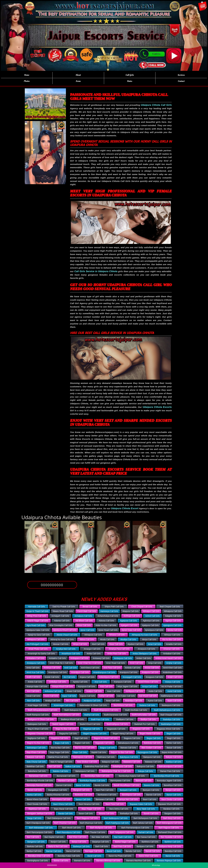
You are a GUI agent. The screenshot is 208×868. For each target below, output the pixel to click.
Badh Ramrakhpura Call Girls (66, 715)
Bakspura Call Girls (152, 757)
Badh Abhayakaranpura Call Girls (43, 710)
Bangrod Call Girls (82, 790)
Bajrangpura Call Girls (147, 752)
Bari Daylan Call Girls (54, 837)
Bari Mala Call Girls (100, 837)
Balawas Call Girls (153, 762)
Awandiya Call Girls (134, 701)
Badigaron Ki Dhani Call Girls (41, 719)
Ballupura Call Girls (145, 767)
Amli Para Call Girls (112, 668)
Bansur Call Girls (83, 799)
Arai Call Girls (101, 682)
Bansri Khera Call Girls (37, 799)
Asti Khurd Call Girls (148, 696)
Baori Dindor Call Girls (171, 799)
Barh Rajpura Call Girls (169, 828)
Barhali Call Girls (146, 832)
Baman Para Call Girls (170, 771)
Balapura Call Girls (110, 762)
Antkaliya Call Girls (57, 682)
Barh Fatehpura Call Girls (117, 823)
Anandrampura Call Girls (104, 672)
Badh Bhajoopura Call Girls (106, 710)
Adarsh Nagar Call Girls (38, 621)
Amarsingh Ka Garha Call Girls (41, 654)
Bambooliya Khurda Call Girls (40, 781)
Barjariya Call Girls (101, 842)
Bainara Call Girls (128, 748)
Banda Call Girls (102, 785)
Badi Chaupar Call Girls (171, 715)
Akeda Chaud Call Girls (67, 635)
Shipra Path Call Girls (114, 607)
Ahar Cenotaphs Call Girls (61, 625)
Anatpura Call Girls (150, 672)
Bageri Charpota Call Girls (95, 734)
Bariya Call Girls (79, 842)
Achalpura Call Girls (83, 616)
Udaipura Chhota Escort (125, 508)
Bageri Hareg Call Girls (123, 734)
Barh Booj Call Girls (172, 818)
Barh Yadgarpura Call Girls (122, 832)
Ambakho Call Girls (57, 658)
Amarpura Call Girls (146, 649)
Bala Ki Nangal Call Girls (61, 762)
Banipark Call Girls (128, 790)
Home (27, 75)
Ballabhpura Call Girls (122, 767)
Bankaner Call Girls (83, 795)
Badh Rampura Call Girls (38, 715)
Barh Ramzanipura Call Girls (39, 832)
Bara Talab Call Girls (146, 809)
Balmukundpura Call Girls (170, 767)
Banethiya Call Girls (173, 785)
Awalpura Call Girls (92, 701)
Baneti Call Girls (35, 790)
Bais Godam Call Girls (151, 748)
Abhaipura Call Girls (173, 611)
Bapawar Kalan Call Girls (141, 804)
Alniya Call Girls (80, 644)
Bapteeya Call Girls (37, 809)
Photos (27, 81)
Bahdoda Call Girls (152, 743)
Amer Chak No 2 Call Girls (90, 663)
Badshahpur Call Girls (171, 724)
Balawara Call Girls (132, 762)
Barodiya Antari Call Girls (39, 856)
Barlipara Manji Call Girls (170, 846)
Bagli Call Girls (81, 738)
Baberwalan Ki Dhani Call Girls (93, 705)
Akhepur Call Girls (172, 635)
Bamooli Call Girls (144, 781)
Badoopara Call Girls (37, 724)
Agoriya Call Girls (173, 621)
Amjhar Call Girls (174, 663)
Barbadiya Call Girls (129, 814)
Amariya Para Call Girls (119, 649)
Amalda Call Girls (174, 644)
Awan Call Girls (113, 701)
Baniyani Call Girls (151, 790)
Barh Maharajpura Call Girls (169, 823)
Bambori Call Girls (66, 781)
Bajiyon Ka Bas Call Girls (122, 752)
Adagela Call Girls (173, 616)
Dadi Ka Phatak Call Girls (64, 607)
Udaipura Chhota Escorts (157, 407)
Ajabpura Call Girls (150, 625)
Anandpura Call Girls (57, 672)
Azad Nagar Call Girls (37, 705)
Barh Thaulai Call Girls (95, 832)
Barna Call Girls (73, 851)
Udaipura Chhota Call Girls (156, 105)
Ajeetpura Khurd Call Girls (65, 630)
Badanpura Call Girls (171, 705)
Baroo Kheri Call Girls (148, 856)
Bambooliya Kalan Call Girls (97, 776)
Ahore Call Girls (84, 625)
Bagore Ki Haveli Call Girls (106, 738)
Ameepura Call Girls (36, 663)
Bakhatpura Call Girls (83, 757)
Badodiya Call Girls (172, 719)
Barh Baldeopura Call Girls (116, 818)
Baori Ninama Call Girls (89, 804)
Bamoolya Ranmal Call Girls (39, 785)
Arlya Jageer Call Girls (127, 687)
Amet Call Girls (136, 663)
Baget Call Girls (174, 734)
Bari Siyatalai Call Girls (171, 837)
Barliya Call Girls (34, 851)
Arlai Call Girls (106, 687)
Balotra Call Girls (61, 771)
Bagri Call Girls (174, 738)
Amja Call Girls (155, 663)
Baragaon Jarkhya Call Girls (40, 814)
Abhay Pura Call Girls (37, 616)
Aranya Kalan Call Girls (37, 687)
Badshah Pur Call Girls (145, 724)
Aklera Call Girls (87, 639)
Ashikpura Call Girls (134, 691)
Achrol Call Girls (152, 616)
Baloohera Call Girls (37, 771)
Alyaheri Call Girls (135, 644)
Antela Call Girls (35, 682)
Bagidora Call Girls (60, 738)
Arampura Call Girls (123, 682)
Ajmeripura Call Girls (154, 630)
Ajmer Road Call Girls (108, 630)
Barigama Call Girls (36, 842)
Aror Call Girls (33, 691)
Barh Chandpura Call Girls (38, 823)
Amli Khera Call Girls (90, 668)
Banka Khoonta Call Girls (58, 795)
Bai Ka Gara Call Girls (85, 748)
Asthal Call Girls (106, 696)
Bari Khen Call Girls (78, 837)
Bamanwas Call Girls (38, 776)
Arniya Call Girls (149, 687)
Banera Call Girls (152, 785)
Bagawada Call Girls (116, 729)
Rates (130, 81)
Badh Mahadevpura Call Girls (167, 710)
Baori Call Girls (150, 799)
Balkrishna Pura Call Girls (96, 767)
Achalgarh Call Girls (60, 616)
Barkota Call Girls (35, 846)
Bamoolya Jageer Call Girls (169, 781)
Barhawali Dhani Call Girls (170, 832)
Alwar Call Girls (116, 644)
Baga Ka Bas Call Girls (66, 729)
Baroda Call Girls (133, 851)
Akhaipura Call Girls (93, 635)
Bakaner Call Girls (35, 757)
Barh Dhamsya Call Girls (91, 823)
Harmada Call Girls (36, 607)
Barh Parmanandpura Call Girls (135, 828)
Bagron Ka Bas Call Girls (38, 743)
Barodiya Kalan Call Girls (69, 856)
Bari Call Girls (33, 837)
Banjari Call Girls (173, 790)
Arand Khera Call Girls (148, 682)
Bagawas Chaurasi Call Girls (40, 734)
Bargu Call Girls (34, 818)
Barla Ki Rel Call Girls (58, 846)
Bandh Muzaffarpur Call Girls (126, 785)
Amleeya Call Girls (52, 668)
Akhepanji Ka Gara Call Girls (144, 635)
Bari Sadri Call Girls (123, 837)
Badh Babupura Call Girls (76, 710)
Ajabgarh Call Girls (129, 625)
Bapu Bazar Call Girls (64, 809)
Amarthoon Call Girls (71, 654)
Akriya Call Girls (149, 639)
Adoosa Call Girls (106, 621)
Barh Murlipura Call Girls (101, 828)
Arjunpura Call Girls (86, 687)
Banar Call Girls (83, 785)
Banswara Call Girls (104, 799)
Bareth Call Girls (151, 814)
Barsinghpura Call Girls (38, 861)
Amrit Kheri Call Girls (172, 668)
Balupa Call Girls (146, 771)
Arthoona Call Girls (53, 691)
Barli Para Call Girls (122, 846)
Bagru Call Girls (62, 743)
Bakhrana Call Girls (106, 757)
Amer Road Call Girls (116, 663)
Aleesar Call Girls (61, 644)
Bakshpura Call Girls (129, 757)
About (78, 75)
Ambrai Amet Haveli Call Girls (168, 658)
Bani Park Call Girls (105, 790)
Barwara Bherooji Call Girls (108, 861)
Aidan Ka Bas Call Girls (106, 625)
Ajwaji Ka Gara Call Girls (39, 635)
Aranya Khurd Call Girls (62, 687)
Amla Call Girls (33, 668)
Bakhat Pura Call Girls (58, 757)
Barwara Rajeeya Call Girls (169, 861)
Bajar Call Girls (80, 752)
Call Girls (130, 75)
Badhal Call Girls (92, 715)
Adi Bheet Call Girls (84, 621)
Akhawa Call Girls (117, 635)
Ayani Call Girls (174, 701)
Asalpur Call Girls (94, 691)
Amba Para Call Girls (117, 654)
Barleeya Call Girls (81, 846)
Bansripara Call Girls (61, 799)
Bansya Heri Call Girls (128, 799)
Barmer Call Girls (54, 851)
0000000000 (52, 585)
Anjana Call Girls (87, 677)
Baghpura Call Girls (36, 738)
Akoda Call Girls (107, 639)
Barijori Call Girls (58, 842)
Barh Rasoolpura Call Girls (69, 832)
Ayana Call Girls (155, 701)
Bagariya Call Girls (92, 729)
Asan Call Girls (114, 691)
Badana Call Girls (147, 705)
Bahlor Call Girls (174, 743)
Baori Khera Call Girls (63, 804)
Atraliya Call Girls (53, 701)
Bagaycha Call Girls (68, 734)
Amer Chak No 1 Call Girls (61, 663)
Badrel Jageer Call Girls (63, 724)
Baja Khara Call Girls (36, 752)
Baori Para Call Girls (115, 804)
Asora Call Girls (51, 696)
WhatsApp (156, 865)
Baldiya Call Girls (174, 762)
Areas (78, 81)
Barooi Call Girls (173, 856)
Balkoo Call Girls (73, 767)
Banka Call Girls (34, 795)
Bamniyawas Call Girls (120, 781)
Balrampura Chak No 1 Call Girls (116, 771)
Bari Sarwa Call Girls (146, 837)
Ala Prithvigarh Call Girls (37, 644)
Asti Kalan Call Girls (126, 696)
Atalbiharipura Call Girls (171, 696)
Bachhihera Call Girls (123, 705)
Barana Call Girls (106, 814)
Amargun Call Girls (92, 649)
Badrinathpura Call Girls (117, 724)
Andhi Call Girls (33, 677)
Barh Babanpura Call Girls (59, 818)
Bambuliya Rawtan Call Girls (92, 781)
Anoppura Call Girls (154, 677)
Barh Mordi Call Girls (71, 828)
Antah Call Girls (174, 677)
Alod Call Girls (98, 644)
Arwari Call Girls (74, 691)
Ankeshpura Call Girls (109, 677)
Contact (181, 81)
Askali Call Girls (33, 696)
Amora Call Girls (152, 668)
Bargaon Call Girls (173, 814)
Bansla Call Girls (154, 795)
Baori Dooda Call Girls (37, 804)
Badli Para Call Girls (100, 719)
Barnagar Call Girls (94, 851)
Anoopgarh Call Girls (132, 677)
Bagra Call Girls (154, 738)
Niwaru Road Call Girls (63, 611)
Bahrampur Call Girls (36, 748)
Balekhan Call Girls (35, 767)
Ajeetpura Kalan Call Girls (38, 630)
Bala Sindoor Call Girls (87, 762)
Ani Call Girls (69, 677)
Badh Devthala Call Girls (136, 710)
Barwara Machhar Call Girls (138, 861)
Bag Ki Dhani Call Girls (38, 729)
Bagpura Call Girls (132, 738)
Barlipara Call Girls (145, 846)
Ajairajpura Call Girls (172, 625)
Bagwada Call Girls (104, 743)
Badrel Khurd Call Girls (90, 724)
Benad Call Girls (90, 607)
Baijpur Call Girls (107, 748)
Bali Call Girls (55, 767)
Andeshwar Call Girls (172, 672)
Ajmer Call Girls (87, 630)
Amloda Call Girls (133, 668)
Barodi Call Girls (153, 851)
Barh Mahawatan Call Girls (41, 828)
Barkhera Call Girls (150, 842)
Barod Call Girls (114, 851)
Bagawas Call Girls (141, 729)
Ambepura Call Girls (123, 658)
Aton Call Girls (33, 701)
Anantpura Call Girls (128, 672)
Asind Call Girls (174, 691)
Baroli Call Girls (94, 856)
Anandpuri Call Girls (80, 672)
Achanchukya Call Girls (108, 616)
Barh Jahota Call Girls (143, 823)
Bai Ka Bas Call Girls (60, 748)
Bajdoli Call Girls (99, 752)
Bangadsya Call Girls (58, 790)
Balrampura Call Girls (85, 771)
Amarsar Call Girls (172, 649)
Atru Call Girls (72, 701)
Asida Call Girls (155, 691)
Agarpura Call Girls (129, 621)
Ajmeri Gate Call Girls (131, 630)
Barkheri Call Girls (173, 842)
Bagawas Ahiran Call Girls (169, 729)
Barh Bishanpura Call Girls (145, 818)
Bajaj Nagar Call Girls (59, 752)
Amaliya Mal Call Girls (66, 649)
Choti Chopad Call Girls (142, 607)
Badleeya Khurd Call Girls (72, 719)
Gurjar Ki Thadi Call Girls (38, 611)
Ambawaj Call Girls (101, 658)
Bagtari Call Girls (82, 743)
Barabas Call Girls (171, 809)
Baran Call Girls (86, 814)
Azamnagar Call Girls (63, 705)
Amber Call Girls (144, 658)
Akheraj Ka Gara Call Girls (62, 639)
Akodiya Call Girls (128, 639)
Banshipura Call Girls (131, 795)
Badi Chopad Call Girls (170, 607)
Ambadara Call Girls (35, 658)
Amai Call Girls (155, 644)
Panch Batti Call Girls (87, 611)
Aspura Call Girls (87, 696)
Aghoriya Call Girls (151, 621)
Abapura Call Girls (131, 611)
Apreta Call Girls (80, 682)
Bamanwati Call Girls (66, 776)
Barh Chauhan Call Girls (65, 823)
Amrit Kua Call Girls (35, 672)
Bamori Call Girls (64, 785)
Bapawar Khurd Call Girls (169, 804)
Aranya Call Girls (173, 682)
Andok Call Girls (52, 677)
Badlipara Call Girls (125, 719)
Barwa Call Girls (61, 861)
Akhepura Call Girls (36, 639)
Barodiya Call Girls (173, 851)
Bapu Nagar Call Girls (91, 809)
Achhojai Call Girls (132, 616)
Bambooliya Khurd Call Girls (166, 776)
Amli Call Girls (70, 668)
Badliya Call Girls (148, 719)
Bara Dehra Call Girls (119, 809)
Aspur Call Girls (69, 696)
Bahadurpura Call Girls (128, 743)
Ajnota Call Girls (175, 630)
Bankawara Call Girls (107, 795)
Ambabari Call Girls (172, 654)
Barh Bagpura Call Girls (87, 818)
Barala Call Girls (65, 814)
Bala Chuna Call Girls (36, 762)
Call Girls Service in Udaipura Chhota (96, 271)
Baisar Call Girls (174, 748)
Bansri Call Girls (174, 795)
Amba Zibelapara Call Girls (145, 654)
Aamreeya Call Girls (109, 611)
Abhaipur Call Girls (151, 611)
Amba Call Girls (94, 654)
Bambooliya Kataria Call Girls (132, 776)
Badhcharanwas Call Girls (116, 715)
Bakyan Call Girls (173, 757)
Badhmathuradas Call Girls (144, 715)
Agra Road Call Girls (36, 625)
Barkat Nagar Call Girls (125, 842)
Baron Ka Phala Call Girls (120, 856)
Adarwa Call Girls (62, 621)
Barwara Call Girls (82, 861)
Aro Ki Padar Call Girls (171, 687)
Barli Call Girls (102, 846)
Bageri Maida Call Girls (150, 734)
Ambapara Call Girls (79, 658)
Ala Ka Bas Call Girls (171, 639)
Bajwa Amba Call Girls (172, 752)
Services (181, 75)
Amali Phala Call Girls (38, 649)
